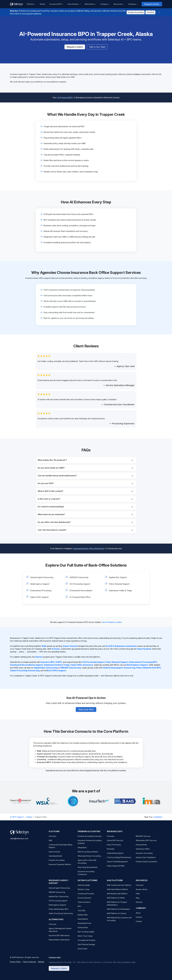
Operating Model (55, 858)
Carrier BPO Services (115, 843)
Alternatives (90, 4)
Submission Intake (143, 851)
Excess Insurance (84, 900)
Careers (139, 919)
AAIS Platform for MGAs (116, 900)
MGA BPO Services (143, 838)
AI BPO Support (17, 817)
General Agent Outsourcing (42, 577)
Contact (139, 924)
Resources (118, 4)
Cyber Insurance (84, 904)
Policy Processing (114, 847)
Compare (104, 4)
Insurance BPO (55, 4)
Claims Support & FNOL (116, 868)
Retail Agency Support (40, 584)
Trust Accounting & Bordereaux (119, 860)
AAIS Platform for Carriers (117, 916)
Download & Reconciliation (81, 591)
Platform (30, 4)
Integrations (82, 850)
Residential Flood (84, 925)
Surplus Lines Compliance (146, 860)
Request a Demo (152, 4)
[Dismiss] (159, 12)
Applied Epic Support (118, 577)
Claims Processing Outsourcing (61, 916)
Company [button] (132, 4)
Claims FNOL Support (39, 597)
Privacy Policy (15, 964)
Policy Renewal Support (119, 584)
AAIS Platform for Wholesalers (118, 911)
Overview (52, 838)
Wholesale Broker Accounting (89, 858)
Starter (42, 4)
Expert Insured (54, 854)
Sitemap (41, 964)
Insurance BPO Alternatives (59, 938)
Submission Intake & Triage (120, 591)
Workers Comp (84, 892)
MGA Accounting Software (88, 854)
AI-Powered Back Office (80, 597)
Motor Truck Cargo (85, 938)
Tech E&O (82, 913)
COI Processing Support (80, 584)
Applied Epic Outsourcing (59, 899)
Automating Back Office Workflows (89, 547)
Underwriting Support (115, 855)
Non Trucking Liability (86, 934)
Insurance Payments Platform (60, 867)
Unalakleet (158, 817)
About (138, 915)
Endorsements (141, 847)
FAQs (138, 896)
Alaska (29, 817)
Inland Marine (83, 921)
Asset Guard (82, 951)
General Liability (84, 887)
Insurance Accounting (144, 855)
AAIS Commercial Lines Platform (119, 887)
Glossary (139, 904)
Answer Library (142, 892)
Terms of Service (29, 964)
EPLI (79, 909)
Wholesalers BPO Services (146, 843)
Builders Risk (83, 917)
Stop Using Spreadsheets (88, 869)
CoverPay (150, 12)
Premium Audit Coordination (147, 864)
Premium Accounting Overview (90, 838)
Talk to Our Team (97, 47)
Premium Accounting (136, 12)
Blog (138, 900)
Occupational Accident (86, 942)
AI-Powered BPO (65, 96)
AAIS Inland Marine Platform (117, 892)
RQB (50, 843)
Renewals (111, 851)
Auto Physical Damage (86, 947)
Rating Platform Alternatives (59, 942)
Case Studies (73, 4)
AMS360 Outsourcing (79, 577)
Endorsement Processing (41, 591)
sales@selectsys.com (19, 841)
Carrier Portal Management (117, 864)
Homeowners (83, 930)
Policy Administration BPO (59, 911)
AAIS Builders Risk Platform (117, 896)
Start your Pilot (86, 708)
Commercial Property (86, 896)
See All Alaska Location (112, 622)
